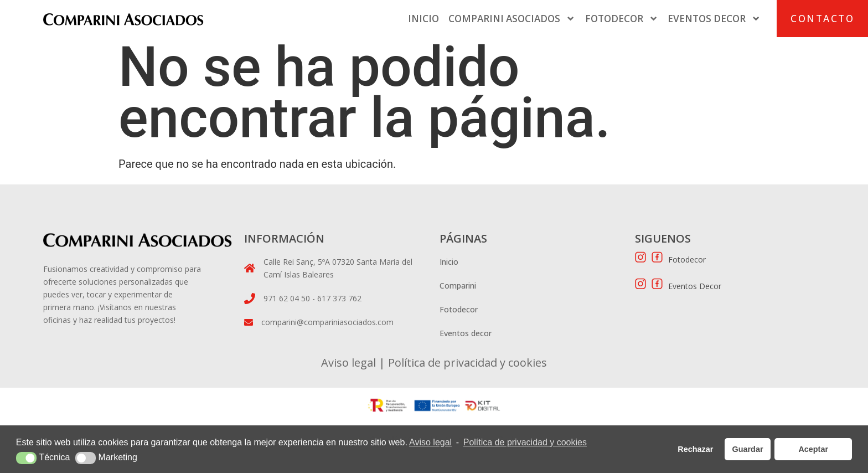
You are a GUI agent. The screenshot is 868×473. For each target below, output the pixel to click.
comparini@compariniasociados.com (327, 322)
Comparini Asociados (512, 19)
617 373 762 (339, 298)
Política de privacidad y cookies (466, 363)
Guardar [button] (748, 449)
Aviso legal (348, 363)
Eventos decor (466, 333)
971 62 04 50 (288, 298)
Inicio (423, 19)
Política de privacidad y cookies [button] (525, 442)
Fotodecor (622, 19)
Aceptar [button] (813, 449)
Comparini (458, 286)
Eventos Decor (714, 19)
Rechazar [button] (695, 449)
